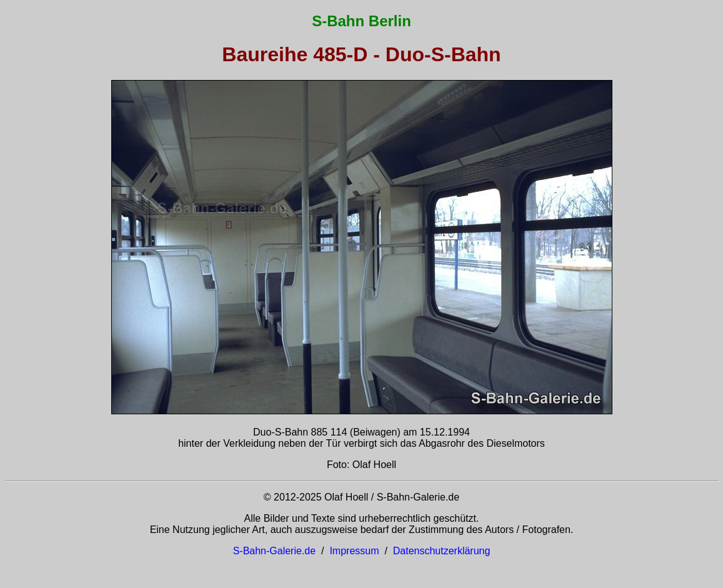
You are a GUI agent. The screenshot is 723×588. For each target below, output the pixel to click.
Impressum (354, 551)
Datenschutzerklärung (442, 551)
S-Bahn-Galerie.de (275, 551)
